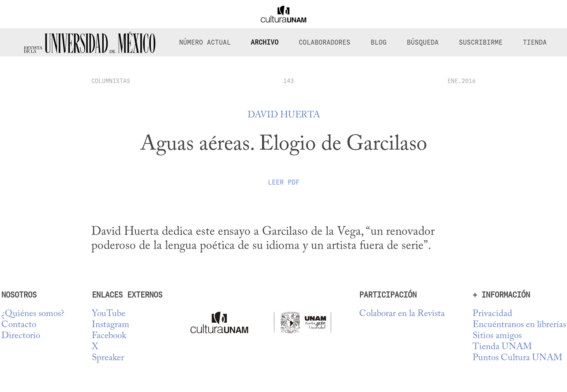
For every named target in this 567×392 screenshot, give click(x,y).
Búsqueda (423, 42)
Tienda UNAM (502, 347)
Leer (284, 182)
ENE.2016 (462, 81)
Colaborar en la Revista (402, 314)
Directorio (21, 336)
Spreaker (108, 358)
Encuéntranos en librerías (519, 325)
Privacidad (492, 314)
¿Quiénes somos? (33, 314)
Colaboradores (325, 42)
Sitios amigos (497, 336)
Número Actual (205, 42)
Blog (379, 42)
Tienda (535, 42)
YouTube (109, 314)
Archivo (265, 42)
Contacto (19, 325)
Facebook (109, 336)
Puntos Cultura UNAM (517, 358)
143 (289, 81)
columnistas (111, 81)
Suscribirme (481, 42)
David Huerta (284, 115)
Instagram (111, 325)
